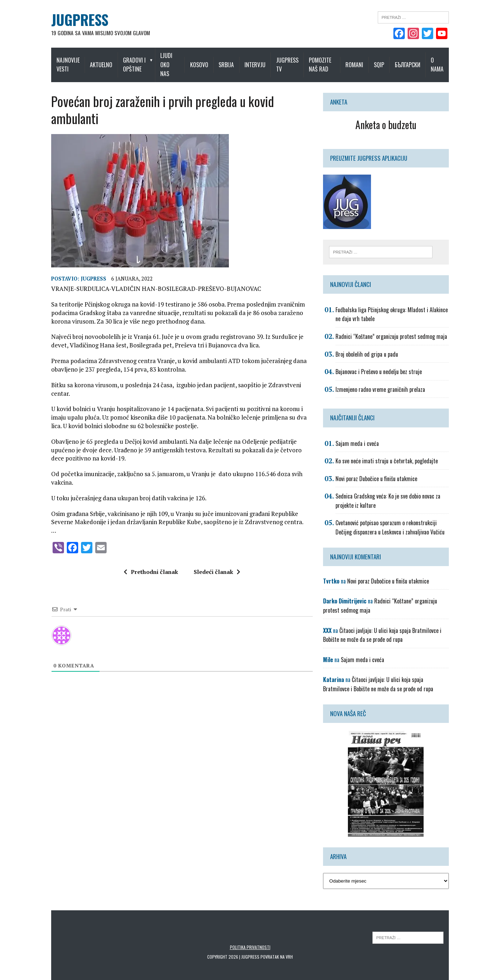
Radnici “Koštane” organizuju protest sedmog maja (395, 328)
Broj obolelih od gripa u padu (371, 346)
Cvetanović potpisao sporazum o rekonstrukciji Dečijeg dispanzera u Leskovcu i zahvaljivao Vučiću (399, 519)
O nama (448, 60)
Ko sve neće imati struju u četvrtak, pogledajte (391, 452)
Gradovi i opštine (127, 60)
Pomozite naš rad (325, 60)
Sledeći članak (213, 547)
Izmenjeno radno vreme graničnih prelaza (384, 381)
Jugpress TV (292, 60)
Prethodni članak (147, 547)
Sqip (390, 60)
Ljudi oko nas (171, 60)
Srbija (231, 60)
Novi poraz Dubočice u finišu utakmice (380, 470)
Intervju (260, 60)
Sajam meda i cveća (361, 435)
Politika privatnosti (250, 939)
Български (418, 60)
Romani (365, 60)
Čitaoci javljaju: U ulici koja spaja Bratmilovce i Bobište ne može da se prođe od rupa (386, 627)
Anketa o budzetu (393, 115)
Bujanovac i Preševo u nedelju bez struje (383, 363)
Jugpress (83, 270)
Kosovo (203, 60)
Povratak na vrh (277, 948)
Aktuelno (94, 60)
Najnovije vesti (57, 60)
